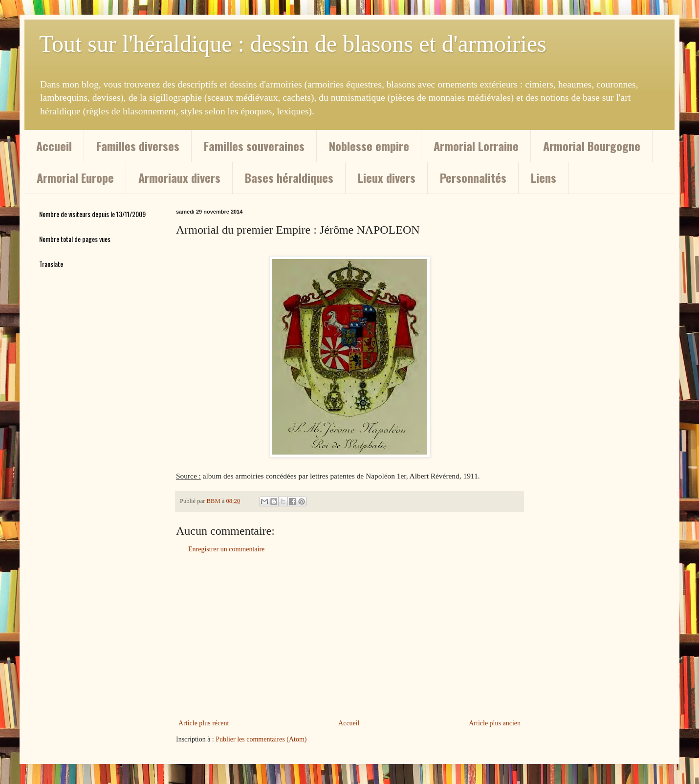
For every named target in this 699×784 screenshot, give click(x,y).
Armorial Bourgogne (592, 146)
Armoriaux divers (179, 177)
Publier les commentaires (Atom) (261, 739)
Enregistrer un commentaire (226, 549)
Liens (544, 177)
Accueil (54, 146)
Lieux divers (387, 177)
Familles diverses (138, 146)
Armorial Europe (75, 177)
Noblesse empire (369, 146)
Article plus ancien (495, 723)
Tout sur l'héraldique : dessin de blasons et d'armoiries (293, 44)
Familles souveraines (254, 146)
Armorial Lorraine (476, 146)
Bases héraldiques (289, 177)
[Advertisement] (349, 636)
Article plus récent (204, 723)
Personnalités (473, 177)
